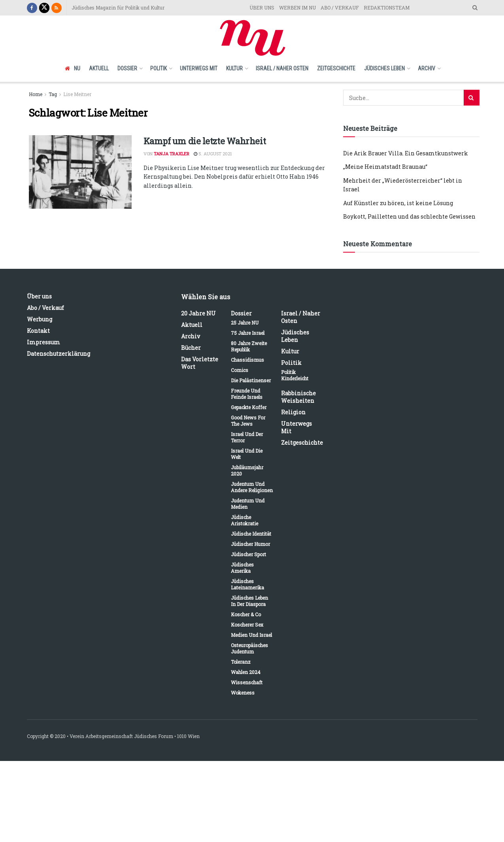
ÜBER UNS (262, 8)
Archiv (427, 68)
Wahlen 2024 (246, 672)
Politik (159, 68)
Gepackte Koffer (249, 407)
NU (73, 68)
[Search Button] (472, 98)
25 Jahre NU (245, 323)
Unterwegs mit (199, 68)
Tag (53, 94)
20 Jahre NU (198, 313)
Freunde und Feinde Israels (247, 394)
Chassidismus (247, 360)
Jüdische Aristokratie (244, 520)
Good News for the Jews (248, 421)
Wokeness (243, 693)
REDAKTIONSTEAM (387, 8)
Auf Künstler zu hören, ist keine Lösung (398, 203)
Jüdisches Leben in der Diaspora (249, 601)
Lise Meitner (77, 94)
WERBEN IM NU (297, 8)
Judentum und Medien (248, 504)
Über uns (39, 296)
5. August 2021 (213, 154)
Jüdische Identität (251, 534)
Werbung (40, 319)
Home (36, 94)
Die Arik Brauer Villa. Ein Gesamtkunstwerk (406, 153)
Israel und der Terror (247, 437)
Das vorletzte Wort (200, 363)
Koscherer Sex (247, 625)
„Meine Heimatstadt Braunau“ (385, 167)
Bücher (191, 348)
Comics (240, 370)
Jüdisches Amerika (242, 568)
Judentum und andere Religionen (252, 487)
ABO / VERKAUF (340, 8)
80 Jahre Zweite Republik (249, 346)
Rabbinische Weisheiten (298, 397)
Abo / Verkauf (45, 308)
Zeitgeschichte (336, 68)
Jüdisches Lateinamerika (247, 584)
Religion (293, 412)
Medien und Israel (251, 635)
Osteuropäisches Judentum (249, 648)
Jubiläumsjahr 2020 (247, 470)
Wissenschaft (247, 682)
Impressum (43, 342)
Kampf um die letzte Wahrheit (205, 141)
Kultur (234, 68)
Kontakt (38, 331)
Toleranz (241, 662)
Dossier (127, 68)
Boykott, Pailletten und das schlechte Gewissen (409, 216)
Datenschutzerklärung (59, 354)
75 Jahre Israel (248, 333)
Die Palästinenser (251, 380)
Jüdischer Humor (250, 544)
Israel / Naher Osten (282, 68)
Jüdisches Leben (384, 68)
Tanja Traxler (172, 154)
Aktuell (99, 68)
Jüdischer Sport (248, 554)
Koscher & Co (246, 614)
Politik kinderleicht (295, 375)
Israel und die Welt (247, 454)
